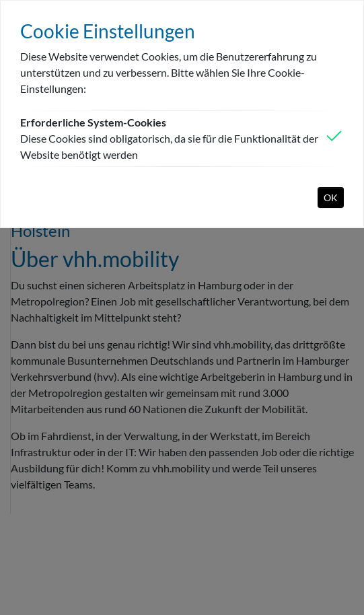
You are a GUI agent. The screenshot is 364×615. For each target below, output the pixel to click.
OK (331, 197)
